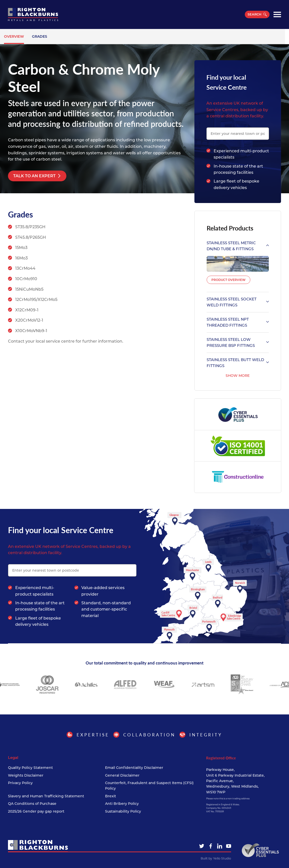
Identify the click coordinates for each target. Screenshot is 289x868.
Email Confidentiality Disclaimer (134, 768)
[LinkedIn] (220, 846)
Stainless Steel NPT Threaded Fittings (238, 322)
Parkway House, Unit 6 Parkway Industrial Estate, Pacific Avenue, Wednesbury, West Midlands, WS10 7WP (235, 781)
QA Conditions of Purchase (32, 804)
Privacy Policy (20, 783)
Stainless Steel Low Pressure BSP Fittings (238, 342)
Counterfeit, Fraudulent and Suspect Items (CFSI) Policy (149, 786)
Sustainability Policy (123, 811)
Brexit (111, 796)
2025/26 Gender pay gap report (36, 811)
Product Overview (228, 280)
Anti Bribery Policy (122, 804)
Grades (40, 36)
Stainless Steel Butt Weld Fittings (238, 363)
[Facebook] (211, 846)
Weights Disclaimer (26, 775)
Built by (216, 859)
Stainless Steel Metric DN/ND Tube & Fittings (238, 246)
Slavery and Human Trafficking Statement (46, 796)
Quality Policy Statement (30, 768)
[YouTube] (229, 846)
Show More (238, 376)
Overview (14, 36)
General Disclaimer (122, 775)
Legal (13, 758)
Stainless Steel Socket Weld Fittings (238, 302)
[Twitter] (202, 846)
